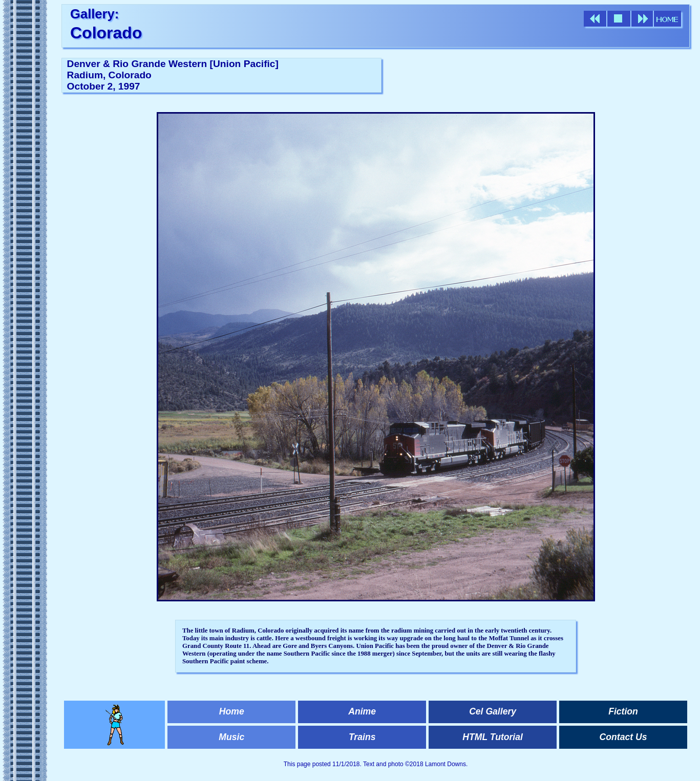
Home (232, 711)
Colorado (106, 33)
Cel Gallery (493, 711)
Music (231, 737)
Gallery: (94, 14)
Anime (362, 711)
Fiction (623, 711)
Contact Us (623, 737)
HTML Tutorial (493, 737)
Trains (362, 737)
